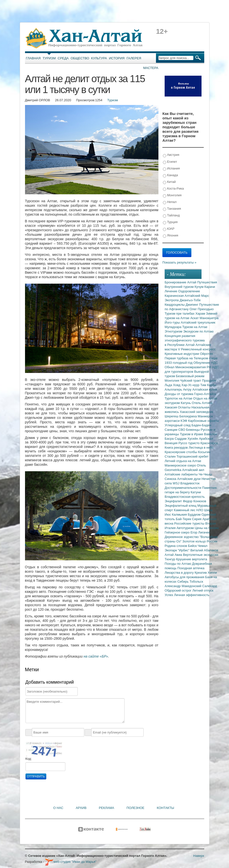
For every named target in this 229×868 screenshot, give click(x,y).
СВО (182, 430)
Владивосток (190, 483)
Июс (168, 515)
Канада (170, 175)
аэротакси (173, 421)
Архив (81, 808)
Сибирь (183, 582)
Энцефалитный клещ (181, 506)
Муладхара (173, 327)
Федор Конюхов (194, 501)
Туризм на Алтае (195, 327)
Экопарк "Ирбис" (178, 550)
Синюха (171, 479)
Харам (201, 314)
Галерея (134, 58)
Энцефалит (174, 501)
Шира (208, 510)
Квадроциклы (175, 305)
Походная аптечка (191, 568)
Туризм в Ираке (192, 434)
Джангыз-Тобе (190, 300)
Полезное (135, 808)
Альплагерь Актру (178, 389)
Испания (171, 169)
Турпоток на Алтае (179, 398)
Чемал (203, 546)
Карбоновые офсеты (204, 421)
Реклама (106, 808)
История (117, 58)
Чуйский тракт (191, 381)
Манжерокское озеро (181, 465)
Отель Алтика (202, 403)
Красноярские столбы (181, 452)
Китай (169, 182)
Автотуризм (186, 528)
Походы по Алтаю (178, 564)
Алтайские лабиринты (182, 474)
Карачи (210, 287)
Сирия (197, 519)
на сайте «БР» (96, 656)
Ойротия (206, 354)
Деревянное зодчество (182, 537)
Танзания (172, 209)
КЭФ (184, 421)
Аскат (195, 318)
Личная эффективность (192, 595)
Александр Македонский (183, 586)
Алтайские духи (189, 479)
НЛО (200, 510)
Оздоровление (189, 291)
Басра (170, 439)
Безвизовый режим (190, 376)
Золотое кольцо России (200, 541)
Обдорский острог (178, 590)
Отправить (36, 776)
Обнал (170, 367)
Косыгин (204, 452)
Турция (170, 222)
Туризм (49, 58)
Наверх (199, 856)
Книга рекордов (177, 448)
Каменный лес (185, 510)
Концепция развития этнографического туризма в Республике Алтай (185, 340)
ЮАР (169, 229)
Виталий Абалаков (204, 550)
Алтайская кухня (205, 389)
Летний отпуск (203, 590)
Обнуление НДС (206, 363)
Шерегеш (172, 416)
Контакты (165, 808)
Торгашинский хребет (192, 456)
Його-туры (173, 322)
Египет (170, 162)
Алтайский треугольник (198, 322)
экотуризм (173, 403)
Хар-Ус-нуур (191, 385)
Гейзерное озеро (178, 532)
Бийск (193, 546)
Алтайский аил (193, 470)
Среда (63, 58)
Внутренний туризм (180, 287)
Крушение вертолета (191, 559)
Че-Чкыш (205, 474)
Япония (171, 236)
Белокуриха (188, 416)
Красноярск (209, 443)
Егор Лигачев (200, 532)
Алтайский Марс (197, 296)
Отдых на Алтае (205, 398)
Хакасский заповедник (196, 412)
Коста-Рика (173, 189)
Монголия (172, 195)
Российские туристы (190, 523)
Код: (29, 759)
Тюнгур (170, 559)
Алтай (192, 282)
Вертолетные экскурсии (201, 555)
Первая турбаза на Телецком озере (191, 358)
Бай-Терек (184, 519)
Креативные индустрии (182, 354)
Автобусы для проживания (185, 577)
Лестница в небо (201, 448)
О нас (58, 808)
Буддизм (195, 515)
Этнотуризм (174, 331)
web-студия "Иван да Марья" (71, 862)
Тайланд (171, 216)
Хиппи (212, 573)
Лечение (171, 291)
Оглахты (185, 407)
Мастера (151, 68)
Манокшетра (209, 318)
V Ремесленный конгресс (197, 349)
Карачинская (175, 296)
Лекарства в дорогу (180, 573)
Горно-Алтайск (205, 394)
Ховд (177, 385)
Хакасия (171, 407)
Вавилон (210, 434)
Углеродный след (178, 425)
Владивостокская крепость (185, 497)
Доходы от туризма (179, 394)
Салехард (210, 586)
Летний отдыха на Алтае (183, 461)
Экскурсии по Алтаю (198, 331)
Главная (33, 58)
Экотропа (172, 300)
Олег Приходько (202, 309)
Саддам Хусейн (187, 439)
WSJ (176, 483)
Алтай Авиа (174, 555)
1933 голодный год (179, 363)
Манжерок (205, 416)
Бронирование (176, 282)
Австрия (171, 155)
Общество (80, 58)
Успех (169, 595)
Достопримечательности (183, 488)
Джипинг (192, 305)
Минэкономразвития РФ (194, 367)
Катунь (186, 403)
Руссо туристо (190, 443)
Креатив (201, 573)
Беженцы (193, 430)
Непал (170, 202)
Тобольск (196, 582)
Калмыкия (180, 515)
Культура (99, 58)
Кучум (200, 287)
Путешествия (207, 282)
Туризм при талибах (180, 314)
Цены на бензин (207, 528)
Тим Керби (208, 385)
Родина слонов (176, 546)
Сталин (171, 456)
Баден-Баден (201, 425)
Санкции (171, 430)
